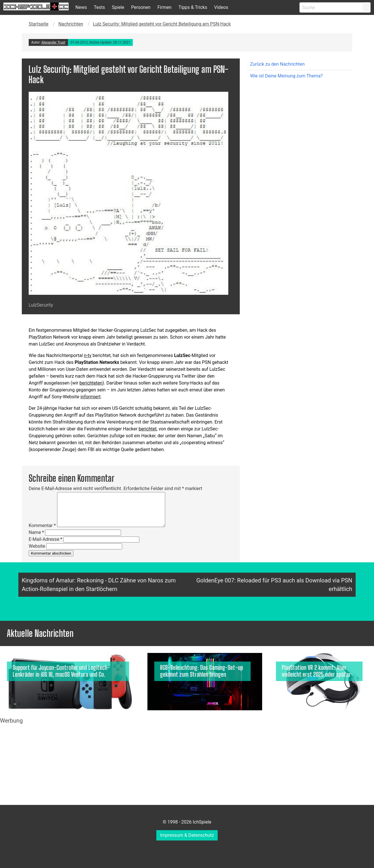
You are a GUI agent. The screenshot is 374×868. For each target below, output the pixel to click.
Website (37, 546)
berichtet (148, 429)
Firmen (165, 7)
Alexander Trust (53, 42)
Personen (141, 7)
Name (36, 532)
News (81, 7)
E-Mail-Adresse (45, 539)
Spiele (118, 7)
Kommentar (42, 525)
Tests (99, 7)
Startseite (39, 24)
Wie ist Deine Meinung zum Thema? (286, 76)
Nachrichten (71, 24)
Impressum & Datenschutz (187, 835)
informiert (90, 397)
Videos (221, 7)
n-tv (88, 355)
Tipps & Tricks (193, 7)
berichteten (91, 383)
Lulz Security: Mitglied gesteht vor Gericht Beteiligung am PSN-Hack (162, 24)
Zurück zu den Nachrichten (277, 64)
